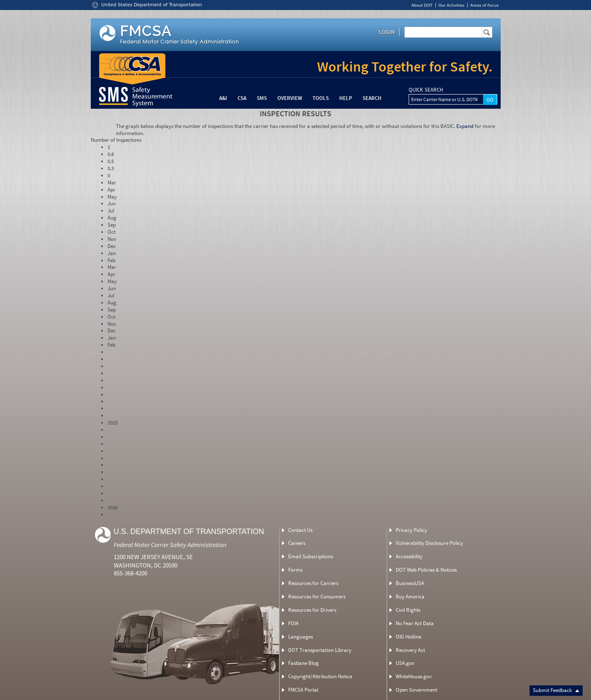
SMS (262, 98)
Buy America (410, 597)
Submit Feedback (556, 690)
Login (387, 32)
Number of (116, 140)
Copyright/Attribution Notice (320, 676)
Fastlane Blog (303, 663)
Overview (290, 98)
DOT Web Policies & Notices (426, 570)
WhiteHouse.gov (414, 676)
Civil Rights (408, 610)
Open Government (416, 690)
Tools (321, 98)
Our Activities (451, 5)
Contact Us (300, 530)
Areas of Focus (484, 5)
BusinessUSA (410, 583)
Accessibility (409, 556)
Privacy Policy (411, 530)
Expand (465, 126)
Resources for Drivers (312, 610)
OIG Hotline (408, 637)
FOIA (293, 623)
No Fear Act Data (415, 623)
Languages (301, 637)
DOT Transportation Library (320, 650)
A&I (223, 98)
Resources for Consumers (317, 597)
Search (372, 98)
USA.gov (405, 663)
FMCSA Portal (303, 690)
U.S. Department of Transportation (189, 531)
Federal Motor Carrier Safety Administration (170, 545)
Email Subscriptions (311, 556)
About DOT (422, 5)
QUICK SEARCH (426, 90)
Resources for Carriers (313, 583)
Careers (297, 543)
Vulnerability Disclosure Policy (429, 543)
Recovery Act (410, 650)
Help (346, 98)
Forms (295, 570)
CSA (242, 98)
